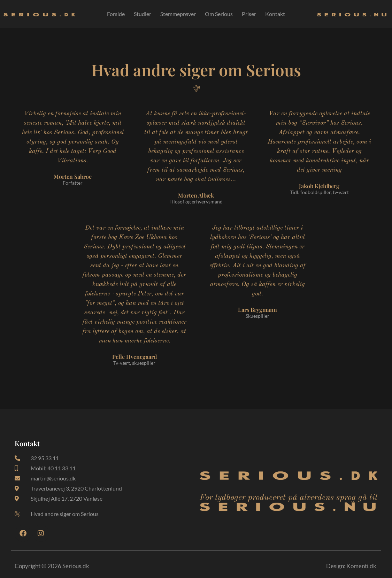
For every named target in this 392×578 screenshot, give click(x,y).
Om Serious (219, 14)
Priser (249, 14)
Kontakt (275, 14)
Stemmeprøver (178, 14)
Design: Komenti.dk (351, 566)
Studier (143, 14)
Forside (116, 14)
